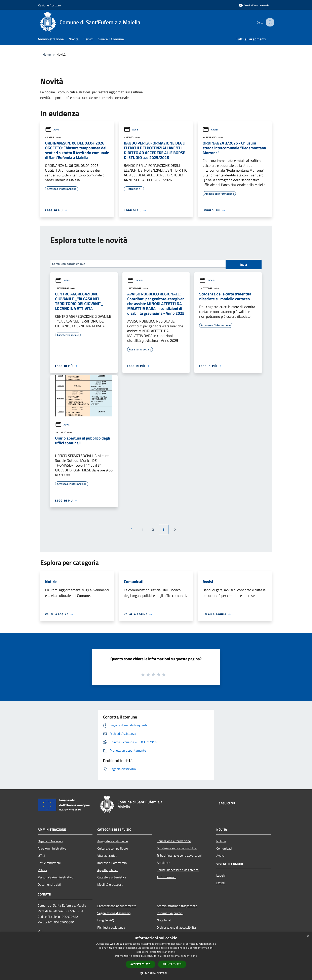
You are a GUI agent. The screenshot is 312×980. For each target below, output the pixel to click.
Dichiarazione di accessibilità (176, 927)
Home (47, 54)
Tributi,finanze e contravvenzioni (179, 855)
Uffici (41, 856)
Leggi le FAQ (106, 920)
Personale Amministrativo (56, 877)
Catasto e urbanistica (112, 877)
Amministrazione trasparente (177, 906)
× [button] (307, 936)
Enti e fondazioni (49, 863)
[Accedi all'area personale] (254, 5)
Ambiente (163, 863)
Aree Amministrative (52, 848)
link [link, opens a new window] (195, 956)
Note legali (164, 920)
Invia (244, 265)
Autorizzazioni (167, 877)
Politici (42, 870)
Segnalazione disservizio (114, 913)
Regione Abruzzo (49, 5)
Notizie (221, 841)
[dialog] (156, 956)
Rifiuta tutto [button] (172, 964)
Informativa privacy (170, 913)
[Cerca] (269, 22)
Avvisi (53, 130)
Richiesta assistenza (111, 927)
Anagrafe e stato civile (113, 841)
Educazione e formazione (174, 841)
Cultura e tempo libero (113, 848)
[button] (156, 973)
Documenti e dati (49, 884)
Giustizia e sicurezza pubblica (177, 848)
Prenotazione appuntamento (117, 906)
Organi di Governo (50, 841)
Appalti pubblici (108, 870)
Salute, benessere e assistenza (178, 870)
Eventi (221, 883)
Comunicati (224, 848)
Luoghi (221, 875)
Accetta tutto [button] (141, 964)
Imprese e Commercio (112, 863)
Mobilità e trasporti (110, 884)
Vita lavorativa (107, 856)
